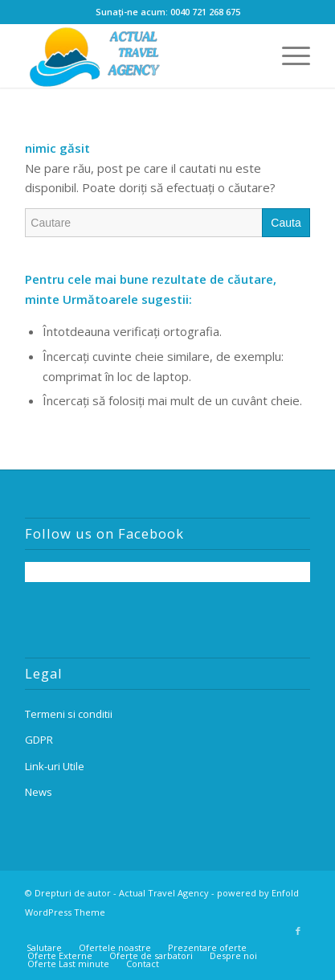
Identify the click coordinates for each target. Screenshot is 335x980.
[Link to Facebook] (298, 931)
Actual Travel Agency (164, 893)
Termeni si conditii (69, 714)
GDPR (39, 740)
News (39, 792)
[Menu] (288, 55)
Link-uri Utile (55, 766)
